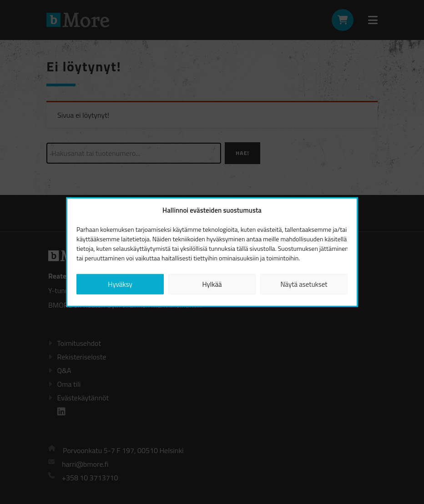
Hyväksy (120, 284)
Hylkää (212, 284)
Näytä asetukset (304, 284)
